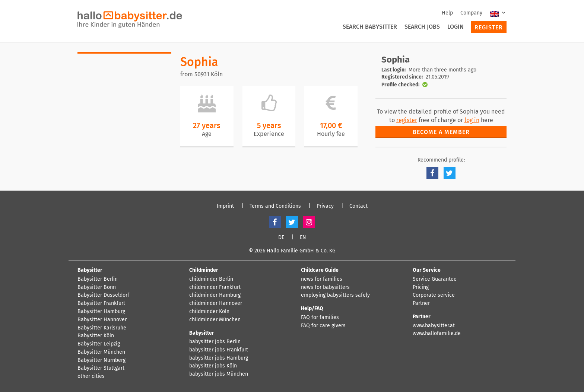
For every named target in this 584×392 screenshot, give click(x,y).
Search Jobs (422, 27)
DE (281, 238)
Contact (358, 206)
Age (207, 134)
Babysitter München (101, 352)
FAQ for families (320, 318)
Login (456, 27)
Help (447, 13)
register (407, 120)
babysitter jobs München (219, 374)
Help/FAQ (312, 308)
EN (303, 238)
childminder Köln (209, 312)
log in (472, 120)
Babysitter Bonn (97, 287)
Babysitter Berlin (98, 279)
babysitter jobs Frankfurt (219, 350)
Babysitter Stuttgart (101, 368)
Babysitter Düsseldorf (103, 295)
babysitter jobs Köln (213, 366)
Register (489, 27)
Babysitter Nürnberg (101, 360)
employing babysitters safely (335, 295)
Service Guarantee (435, 279)
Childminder (204, 270)
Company (471, 13)
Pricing (421, 287)
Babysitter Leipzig (99, 344)
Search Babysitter (370, 27)
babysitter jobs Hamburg (219, 358)
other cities (91, 376)
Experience (269, 134)
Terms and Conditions (275, 206)
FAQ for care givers (323, 326)
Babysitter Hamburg (101, 312)
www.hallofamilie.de (437, 334)
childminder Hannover (216, 303)
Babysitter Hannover (102, 320)
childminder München (215, 320)
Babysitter (90, 270)
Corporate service (434, 295)
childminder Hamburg (215, 295)
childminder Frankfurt (215, 287)
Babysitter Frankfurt (101, 303)
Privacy (325, 206)
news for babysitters (325, 287)
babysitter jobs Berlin (215, 342)
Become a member (441, 132)
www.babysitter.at (434, 326)
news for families (322, 279)
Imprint (225, 206)
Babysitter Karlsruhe (102, 328)
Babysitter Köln (96, 336)
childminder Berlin (211, 279)
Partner (421, 303)
